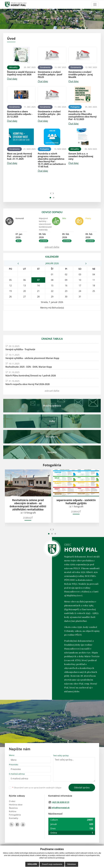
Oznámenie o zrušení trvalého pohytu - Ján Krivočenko (49, 114)
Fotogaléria (15, 815)
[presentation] (51, 193)
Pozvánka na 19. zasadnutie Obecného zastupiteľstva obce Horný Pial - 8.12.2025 (82, 115)
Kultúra (13, 811)
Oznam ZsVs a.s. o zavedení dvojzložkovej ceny (81, 156)
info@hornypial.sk (61, 808)
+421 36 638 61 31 (60, 802)
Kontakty (14, 818)
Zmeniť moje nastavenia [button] (52, 864)
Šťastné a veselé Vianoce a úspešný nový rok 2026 (21, 73)
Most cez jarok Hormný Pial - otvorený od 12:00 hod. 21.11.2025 (19, 156)
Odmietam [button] (72, 864)
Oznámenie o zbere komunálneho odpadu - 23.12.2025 (20, 114)
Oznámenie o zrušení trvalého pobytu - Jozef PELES (50, 75)
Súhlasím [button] (32, 864)
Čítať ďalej (12, 79)
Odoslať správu (82, 788)
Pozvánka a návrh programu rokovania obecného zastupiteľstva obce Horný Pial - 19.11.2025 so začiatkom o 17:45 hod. (52, 160)
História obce (16, 805)
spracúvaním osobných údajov (48, 788)
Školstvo (13, 808)
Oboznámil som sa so (37, 788)
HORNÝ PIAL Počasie (52, 321)
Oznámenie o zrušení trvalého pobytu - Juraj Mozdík (81, 75)
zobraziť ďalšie (52, 247)
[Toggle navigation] (95, 4)
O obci (12, 801)
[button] (50, 198)
